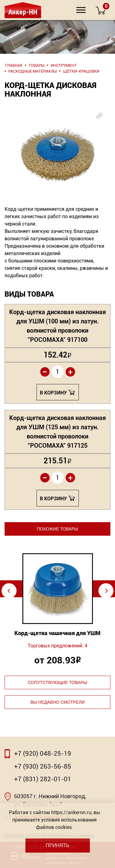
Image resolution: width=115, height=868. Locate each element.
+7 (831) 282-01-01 (43, 779)
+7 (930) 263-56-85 (43, 766)
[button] (56, 141)
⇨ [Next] (107, 591)
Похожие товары (57, 529)
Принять (57, 845)
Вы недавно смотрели (57, 702)
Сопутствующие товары (57, 682)
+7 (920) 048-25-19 (43, 754)
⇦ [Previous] (9, 591)
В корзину (53, 393)
